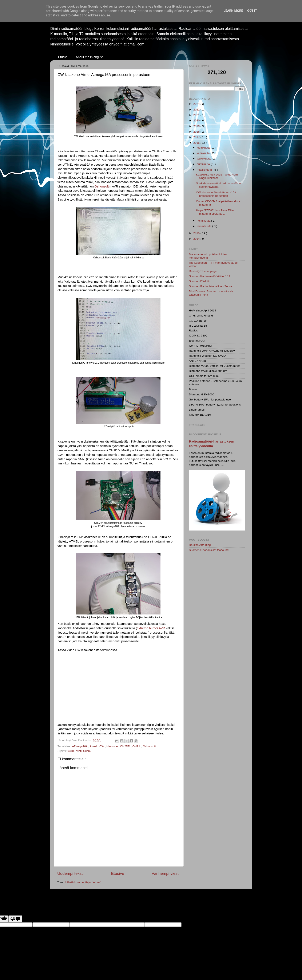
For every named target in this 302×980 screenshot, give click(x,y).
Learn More (233, 11)
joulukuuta (204, 148)
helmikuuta (204, 221)
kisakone (113, 746)
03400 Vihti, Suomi (79, 751)
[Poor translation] (15, 919)
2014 (197, 239)
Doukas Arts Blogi (200, 545)
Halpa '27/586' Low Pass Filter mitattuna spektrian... (215, 212)
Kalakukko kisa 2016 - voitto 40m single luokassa (217, 176)
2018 (197, 132)
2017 (197, 137)
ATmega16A (80, 746)
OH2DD (125, 746)
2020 (197, 120)
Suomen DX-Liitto (200, 281)
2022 (197, 110)
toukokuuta (204, 159)
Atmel (94, 746)
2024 (197, 104)
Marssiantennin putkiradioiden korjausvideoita (208, 256)
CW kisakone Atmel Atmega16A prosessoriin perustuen (216, 194)
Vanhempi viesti (166, 873)
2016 (197, 143)
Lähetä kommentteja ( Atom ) (83, 882)
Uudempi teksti (70, 873)
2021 (197, 115)
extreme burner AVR (151, 628)
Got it (252, 11)
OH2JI (137, 746)
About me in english (90, 57)
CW (102, 746)
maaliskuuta (205, 170)
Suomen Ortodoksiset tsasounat (209, 550)
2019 (197, 126)
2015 (197, 233)
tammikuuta (204, 226)
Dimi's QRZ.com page (203, 271)
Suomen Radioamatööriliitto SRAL (210, 276)
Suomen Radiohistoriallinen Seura (210, 286)
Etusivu (63, 57)
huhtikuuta (204, 164)
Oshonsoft (102, 186)
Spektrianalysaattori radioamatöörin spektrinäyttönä (218, 185)
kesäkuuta (204, 153)
